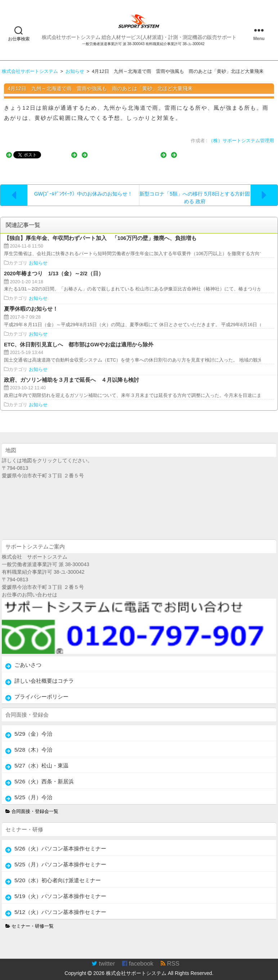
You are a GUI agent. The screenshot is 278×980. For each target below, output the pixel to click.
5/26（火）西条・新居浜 (44, 774)
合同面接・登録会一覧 (32, 804)
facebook (138, 956)
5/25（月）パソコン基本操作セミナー (60, 857)
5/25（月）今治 (33, 790)
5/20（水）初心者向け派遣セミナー (58, 873)
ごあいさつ (28, 658)
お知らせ (38, 256)
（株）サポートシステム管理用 (241, 141)
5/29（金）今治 (33, 727)
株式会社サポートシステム (136, 966)
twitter (103, 956)
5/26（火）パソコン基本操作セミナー (60, 841)
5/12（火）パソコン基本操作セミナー (60, 905)
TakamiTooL (220, 976)
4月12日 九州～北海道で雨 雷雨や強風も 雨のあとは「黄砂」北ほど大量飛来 (100, 88)
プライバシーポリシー (41, 689)
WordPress (265, 976)
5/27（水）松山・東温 (41, 758)
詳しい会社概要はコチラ (44, 673)
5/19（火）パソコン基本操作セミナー (60, 889)
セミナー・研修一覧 (30, 919)
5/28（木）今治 (33, 742)
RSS (170, 956)
